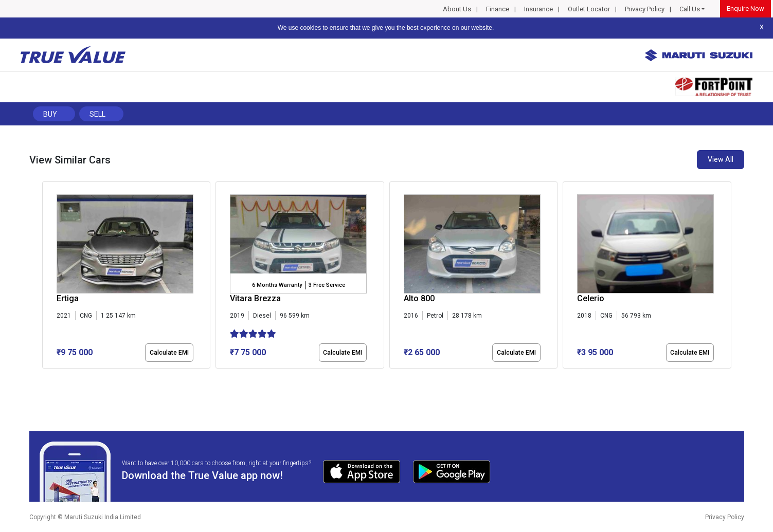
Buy (50, 114)
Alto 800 (419, 298)
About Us (457, 9)
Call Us (690, 9)
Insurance (538, 9)
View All (721, 159)
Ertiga (68, 298)
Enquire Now (745, 8)
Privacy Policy (645, 9)
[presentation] (48, 277)
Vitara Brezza (255, 298)
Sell (97, 114)
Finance (498, 9)
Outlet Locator (589, 9)
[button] (45, 377)
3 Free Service (327, 285)
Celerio (591, 298)
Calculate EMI (169, 353)
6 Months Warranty (277, 285)
